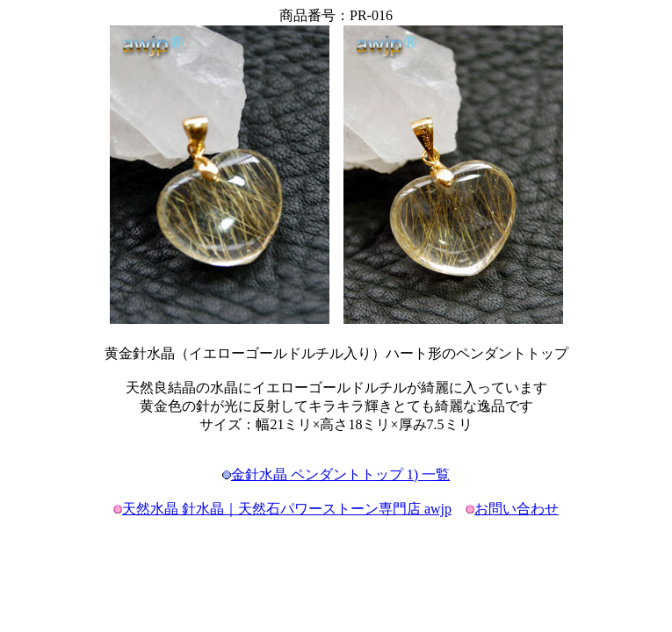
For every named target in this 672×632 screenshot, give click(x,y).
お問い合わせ (517, 509)
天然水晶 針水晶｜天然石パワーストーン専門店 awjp (287, 509)
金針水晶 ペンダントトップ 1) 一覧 (340, 474)
